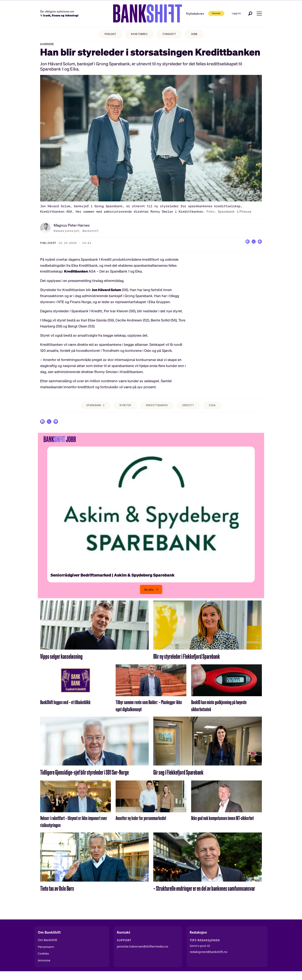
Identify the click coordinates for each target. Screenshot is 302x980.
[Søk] (250, 13)
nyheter (123, 409)
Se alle (149, 596)
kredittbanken (158, 409)
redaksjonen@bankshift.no (209, 958)
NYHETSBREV (139, 34)
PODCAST (107, 34)
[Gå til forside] (137, 14)
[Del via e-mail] (259, 246)
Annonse (44, 967)
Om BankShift (48, 946)
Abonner (207, 13)
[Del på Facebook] (242, 246)
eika (218, 409)
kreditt (192, 409)
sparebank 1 (91, 409)
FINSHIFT (171, 34)
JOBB (198, 34)
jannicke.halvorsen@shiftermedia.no (143, 953)
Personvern (46, 953)
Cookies (43, 960)
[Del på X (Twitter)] (250, 246)
